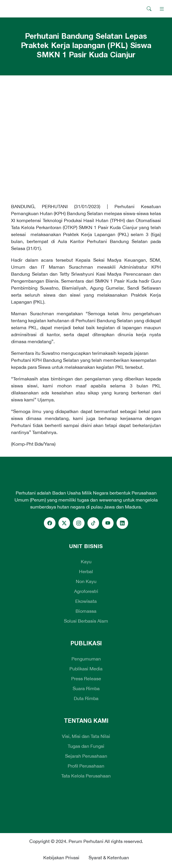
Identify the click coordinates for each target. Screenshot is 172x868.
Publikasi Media (86, 669)
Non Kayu (86, 581)
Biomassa (86, 611)
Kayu (86, 561)
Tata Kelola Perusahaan (86, 776)
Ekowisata (86, 601)
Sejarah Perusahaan (86, 756)
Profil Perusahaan (86, 766)
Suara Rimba (86, 688)
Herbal (86, 571)
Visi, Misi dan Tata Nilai (86, 736)
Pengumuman (86, 659)
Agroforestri (86, 591)
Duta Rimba (86, 698)
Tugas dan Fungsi (86, 746)
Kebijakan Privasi (61, 858)
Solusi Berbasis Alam (86, 621)
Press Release (86, 679)
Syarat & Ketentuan (109, 858)
